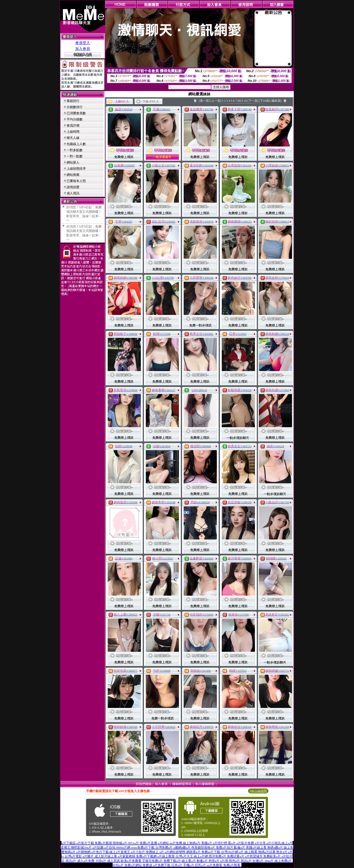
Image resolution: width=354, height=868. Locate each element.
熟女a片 (282, 852)
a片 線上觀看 (248, 852)
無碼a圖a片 (275, 847)
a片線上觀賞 (166, 856)
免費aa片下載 (211, 852)
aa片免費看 (215, 865)
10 (245, 101)
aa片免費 (176, 843)
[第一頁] (204, 101)
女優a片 (258, 861)
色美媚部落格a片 (203, 847)
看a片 (232, 843)
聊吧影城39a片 (81, 847)
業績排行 (73, 101)
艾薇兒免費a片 (152, 861)
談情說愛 (73, 187)
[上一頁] (216, 101)
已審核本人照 (76, 181)
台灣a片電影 (73, 856)
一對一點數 (75, 156)
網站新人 (73, 162)
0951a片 (133, 843)
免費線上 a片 (155, 852)
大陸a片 (101, 861)
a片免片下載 (100, 852)
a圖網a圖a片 (182, 847)
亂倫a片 (240, 847)
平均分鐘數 (75, 119)
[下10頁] (265, 101)
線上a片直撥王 (120, 852)
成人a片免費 (86, 861)
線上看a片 (189, 861)
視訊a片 (71, 861)
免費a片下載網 (146, 856)
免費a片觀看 (232, 865)
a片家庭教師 (126, 856)
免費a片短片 (225, 847)
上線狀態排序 (76, 169)
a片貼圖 (98, 847)
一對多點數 (75, 150)
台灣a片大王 (184, 856)
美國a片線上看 (256, 847)
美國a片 (207, 843)
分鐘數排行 (75, 107)
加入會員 (83, 49)
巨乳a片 (200, 865)
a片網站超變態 (175, 852)
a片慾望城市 (254, 856)
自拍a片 (118, 865)
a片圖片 (88, 856)
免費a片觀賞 (103, 843)
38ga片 (269, 861)
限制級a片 (120, 843)
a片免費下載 (162, 865)
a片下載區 (69, 843)
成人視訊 (73, 193)
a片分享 (260, 843)
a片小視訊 (274, 843)
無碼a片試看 (267, 852)
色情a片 (214, 861)
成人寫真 (114, 861)
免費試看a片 (236, 856)
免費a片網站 (133, 865)
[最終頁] (276, 101)
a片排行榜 (220, 843)
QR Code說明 (258, 791)
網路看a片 (193, 852)
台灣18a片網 (230, 852)
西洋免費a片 (217, 856)
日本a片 (177, 865)
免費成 (147, 865)
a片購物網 (83, 852)
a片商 (224, 861)
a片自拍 (110, 847)
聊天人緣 (73, 138)
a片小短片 (138, 852)
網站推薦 (73, 175)
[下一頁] (253, 101)
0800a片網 (123, 847)
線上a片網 (201, 856)
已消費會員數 (76, 113)
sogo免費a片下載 (143, 847)
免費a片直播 (148, 843)
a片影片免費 (245, 843)
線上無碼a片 (192, 843)
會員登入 (83, 43)
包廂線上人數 (76, 144)
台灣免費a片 (164, 847)
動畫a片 (202, 861)
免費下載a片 (172, 861)
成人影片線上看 (106, 856)
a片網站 (163, 843)
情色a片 (234, 861)
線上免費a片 (283, 861)
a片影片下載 (85, 843)
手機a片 (189, 865)
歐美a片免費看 (131, 861)
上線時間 (73, 132)
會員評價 (73, 125)
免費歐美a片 (272, 856)
